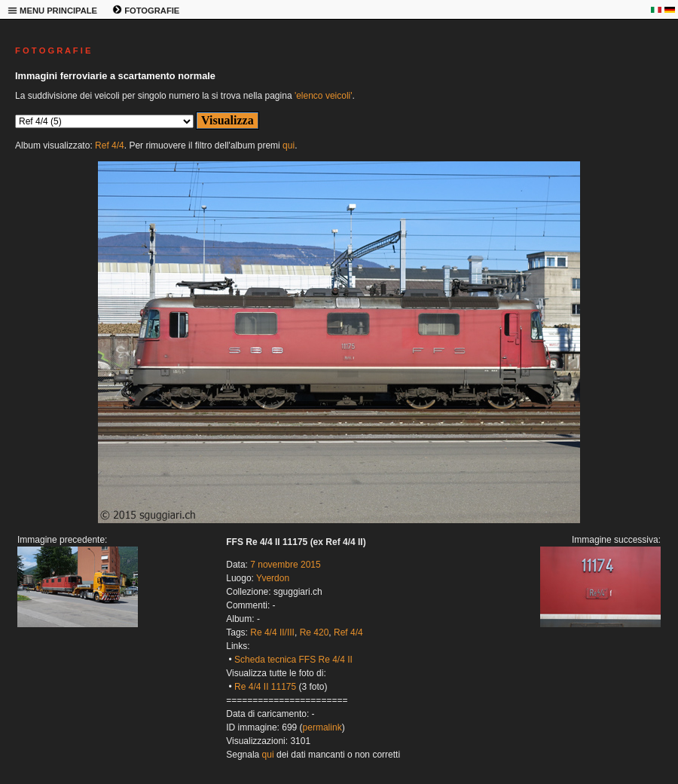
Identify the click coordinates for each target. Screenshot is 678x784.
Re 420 (315, 632)
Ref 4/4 (110, 145)
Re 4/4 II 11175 (265, 687)
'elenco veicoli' (324, 96)
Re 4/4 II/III (272, 632)
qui (289, 145)
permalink (322, 727)
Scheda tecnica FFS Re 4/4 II (293, 660)
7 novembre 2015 (285, 565)
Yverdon (273, 578)
